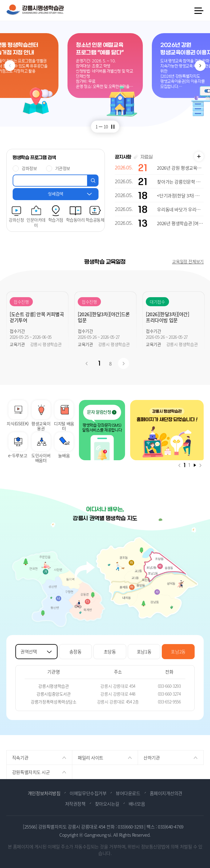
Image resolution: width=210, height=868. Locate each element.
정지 (113, 126)
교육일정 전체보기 (188, 261)
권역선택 (29, 651)
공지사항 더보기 (199, 156)
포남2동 (178, 651)
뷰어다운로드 (128, 793)
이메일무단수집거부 (88, 793)
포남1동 (144, 651)
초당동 (110, 651)
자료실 (147, 157)
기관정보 (63, 168)
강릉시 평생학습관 (35, 10)
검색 (93, 181)
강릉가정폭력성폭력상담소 (54, 702)
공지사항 (123, 157)
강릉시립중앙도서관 (54, 694)
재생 (195, 465)
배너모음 (137, 804)
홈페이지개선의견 (166, 793)
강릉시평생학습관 (53, 686)
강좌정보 (29, 168)
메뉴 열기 (199, 11)
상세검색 (56, 194)
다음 (200, 66)
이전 (10, 66)
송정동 (75, 651)
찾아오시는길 (107, 804)
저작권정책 (75, 804)
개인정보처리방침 (44, 793)
